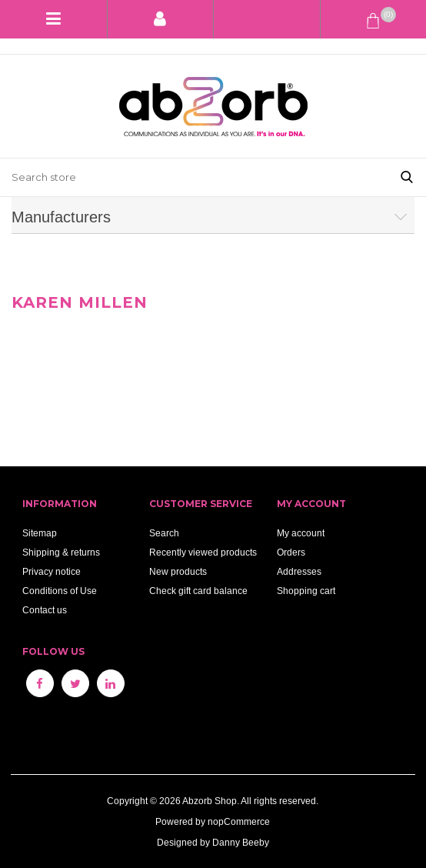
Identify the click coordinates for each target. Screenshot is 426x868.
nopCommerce (239, 821)
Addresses (299, 571)
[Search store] (194, 177)
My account (301, 533)
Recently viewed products (203, 552)
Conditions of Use (60, 591)
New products (178, 571)
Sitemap (40, 533)
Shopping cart (306, 591)
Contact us (45, 610)
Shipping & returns (61, 552)
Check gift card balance (198, 591)
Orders (291, 552)
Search (164, 533)
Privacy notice (52, 571)
